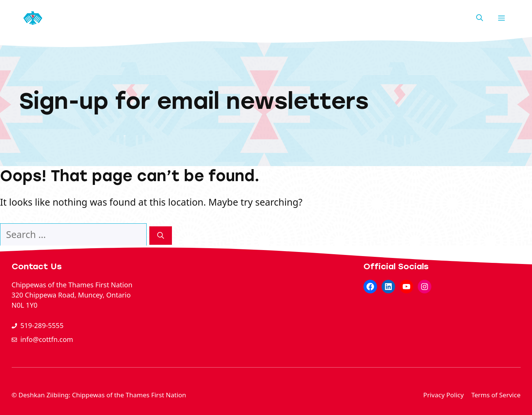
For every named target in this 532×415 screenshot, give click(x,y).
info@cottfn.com (47, 339)
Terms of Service (496, 395)
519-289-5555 (42, 325)
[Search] (161, 236)
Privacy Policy (444, 395)
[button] (480, 18)
